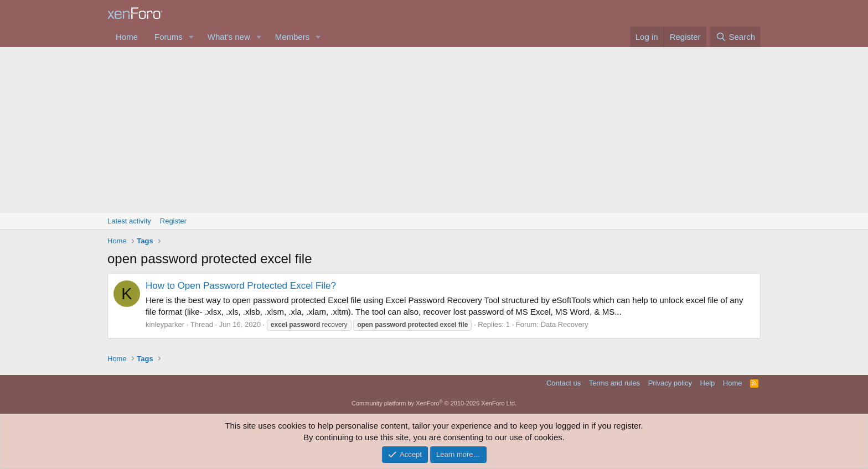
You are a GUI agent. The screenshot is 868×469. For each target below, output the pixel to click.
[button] (192, 37)
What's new (229, 37)
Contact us (564, 383)
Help (708, 383)
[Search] (735, 37)
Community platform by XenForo (434, 403)
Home (127, 37)
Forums (169, 37)
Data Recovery (565, 324)
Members (293, 37)
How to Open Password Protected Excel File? (241, 286)
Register (173, 221)
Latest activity (129, 221)
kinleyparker (165, 324)
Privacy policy (670, 383)
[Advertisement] (434, 130)
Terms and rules (614, 383)
